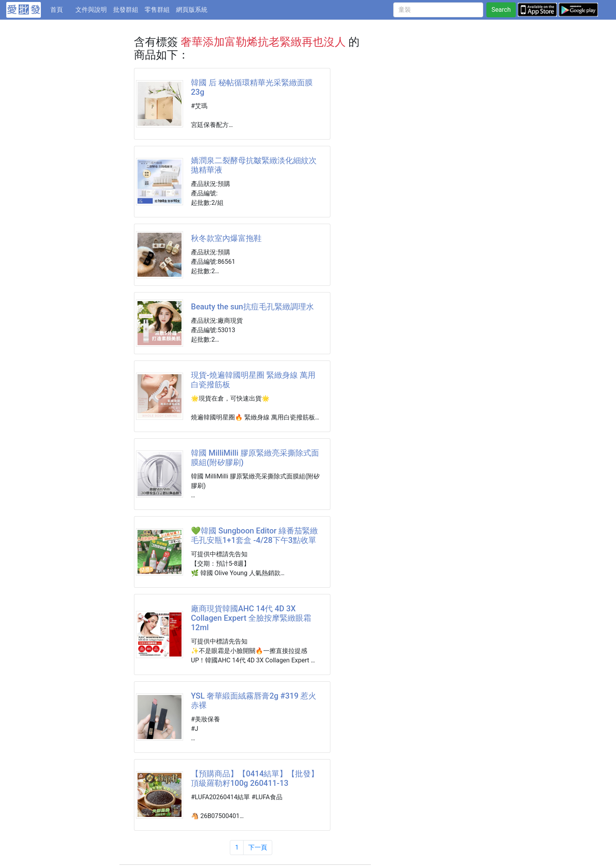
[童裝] (438, 10)
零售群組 (157, 10)
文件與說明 (91, 10)
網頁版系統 (192, 10)
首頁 (61, 9)
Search (501, 10)
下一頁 (258, 847)
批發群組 (126, 10)
